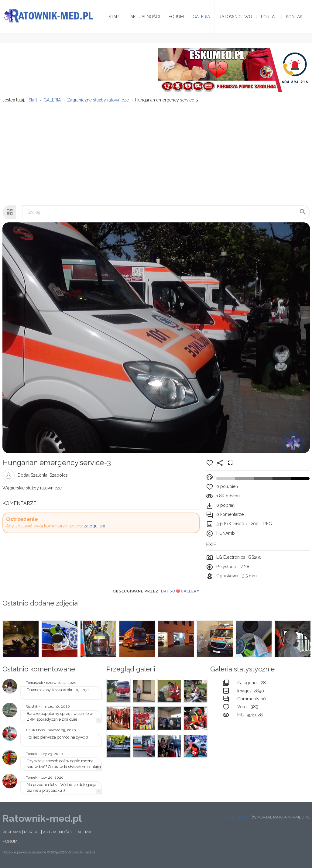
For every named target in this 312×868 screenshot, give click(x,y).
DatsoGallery (180, 591)
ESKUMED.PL (239, 817)
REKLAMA (12, 832)
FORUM (10, 841)
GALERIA (83, 832)
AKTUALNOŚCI (57, 832)
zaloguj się (94, 526)
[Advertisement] (156, 151)
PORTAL (32, 832)
